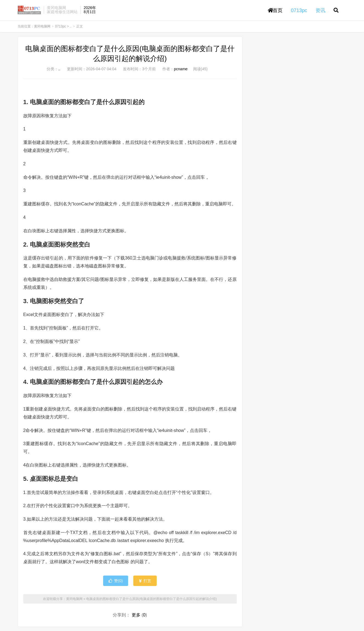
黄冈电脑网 (29, 10)
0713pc (60, 26)
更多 (136, 615)
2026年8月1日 (90, 10)
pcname (181, 69)
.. (71, 26)
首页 (275, 10)
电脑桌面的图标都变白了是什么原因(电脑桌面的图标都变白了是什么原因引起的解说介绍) (151, 599)
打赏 (145, 581)
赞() (116, 581)
